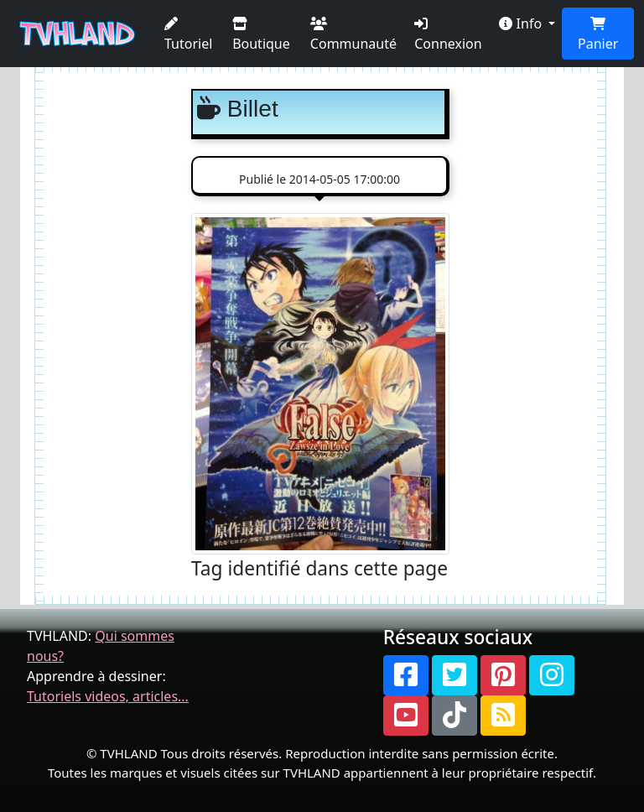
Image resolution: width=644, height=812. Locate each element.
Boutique (261, 35)
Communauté (353, 35)
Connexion (448, 35)
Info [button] (522, 23)
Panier (598, 35)
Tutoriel (188, 35)
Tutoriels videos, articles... (108, 696)
